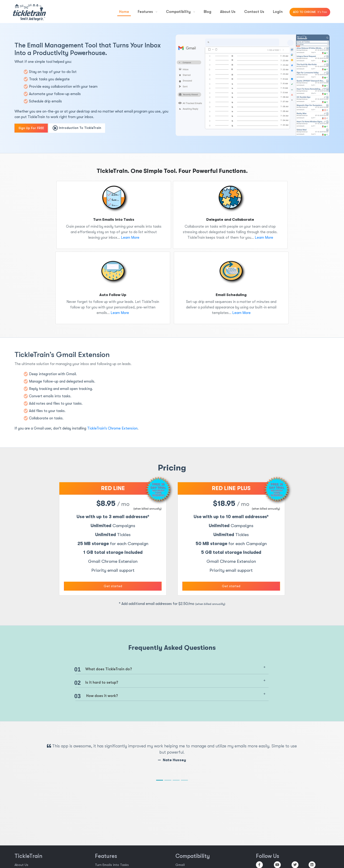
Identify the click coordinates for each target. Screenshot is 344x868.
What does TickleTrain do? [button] (104, 669)
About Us (228, 12)
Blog (208, 12)
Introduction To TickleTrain (77, 128)
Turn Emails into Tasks (112, 865)
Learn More (130, 238)
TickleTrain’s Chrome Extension (112, 428)
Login (278, 12)
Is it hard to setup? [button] (97, 683)
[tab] (172, 668)
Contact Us (254, 12)
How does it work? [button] (97, 696)
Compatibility (181, 12)
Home (124, 12)
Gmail (180, 865)
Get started (113, 586)
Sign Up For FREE (31, 128)
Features (148, 12)
